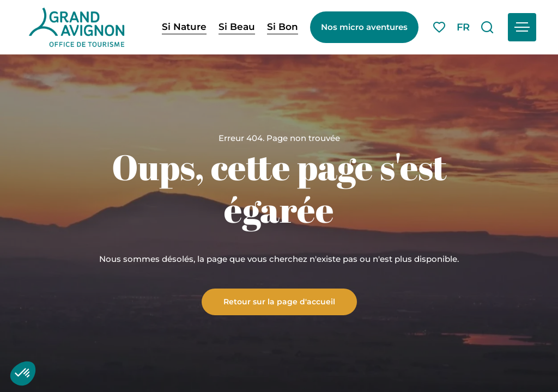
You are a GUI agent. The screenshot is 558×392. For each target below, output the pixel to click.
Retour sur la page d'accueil (279, 301)
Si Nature (184, 27)
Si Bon (283, 27)
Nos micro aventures (364, 27)
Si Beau (237, 27)
